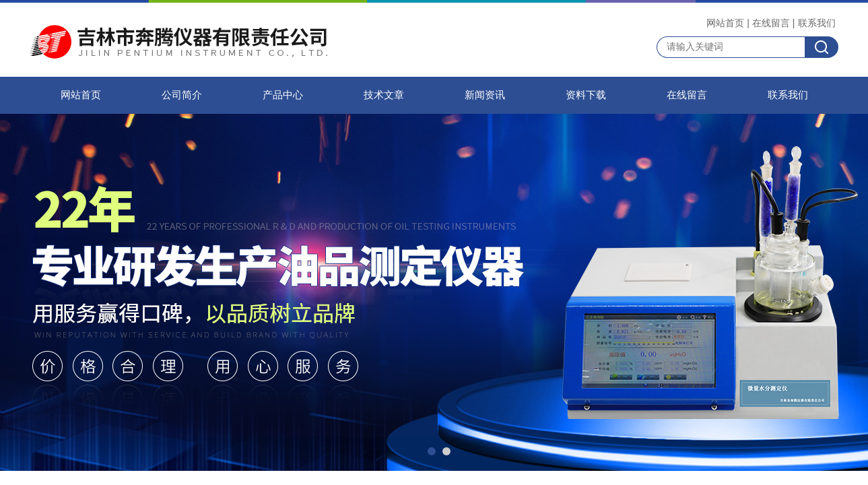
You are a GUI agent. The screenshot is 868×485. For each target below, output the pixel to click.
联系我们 (817, 23)
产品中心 (283, 95)
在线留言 (771, 23)
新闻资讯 (485, 95)
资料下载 (586, 95)
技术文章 (384, 95)
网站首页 (725, 23)
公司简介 (182, 95)
